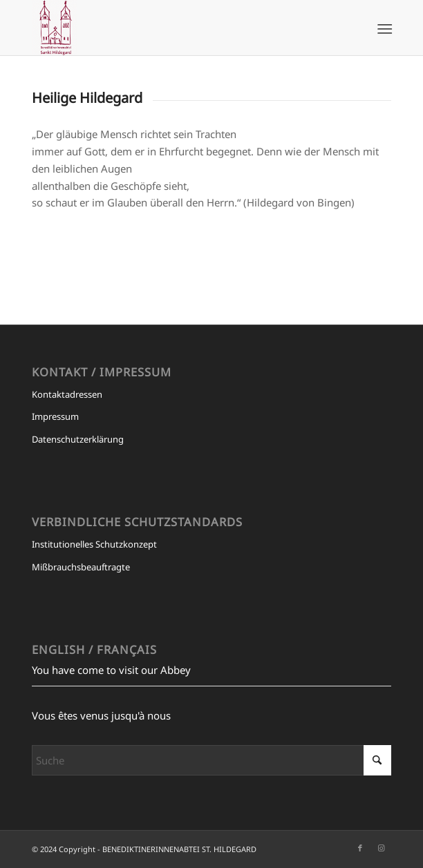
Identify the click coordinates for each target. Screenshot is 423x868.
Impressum (55, 416)
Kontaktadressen (67, 394)
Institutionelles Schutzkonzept (94, 544)
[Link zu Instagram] (381, 848)
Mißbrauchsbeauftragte (81, 567)
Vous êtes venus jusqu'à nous (101, 715)
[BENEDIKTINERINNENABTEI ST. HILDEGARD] (176, 28)
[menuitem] (383, 28)
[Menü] (383, 28)
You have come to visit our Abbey (111, 670)
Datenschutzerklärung (78, 439)
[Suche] (211, 760)
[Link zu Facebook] (360, 848)
